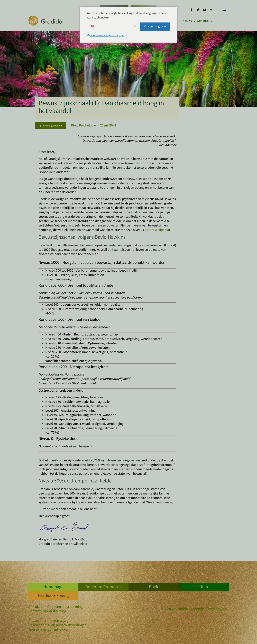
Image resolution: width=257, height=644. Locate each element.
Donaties (205, 21)
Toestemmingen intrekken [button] (49, 630)
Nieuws (189, 21)
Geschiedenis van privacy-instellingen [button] (57, 625)
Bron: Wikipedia (158, 230)
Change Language (155, 27)
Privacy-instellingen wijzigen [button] (50, 621)
